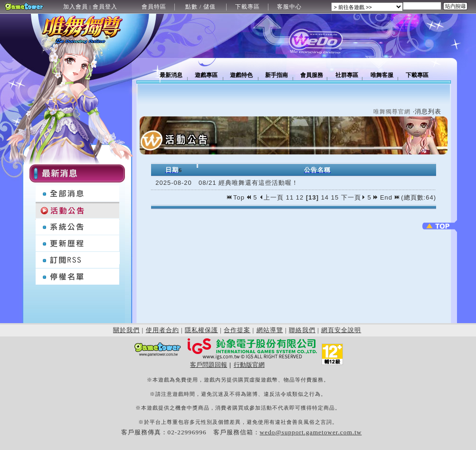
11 (290, 197)
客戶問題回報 (209, 365)
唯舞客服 (382, 75)
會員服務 (312, 75)
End (390, 197)
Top (237, 197)
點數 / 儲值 (200, 7)
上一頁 (271, 197)
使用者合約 (162, 330)
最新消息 (171, 75)
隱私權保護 (201, 330)
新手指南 (276, 75)
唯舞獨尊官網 (392, 112)
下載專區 (248, 7)
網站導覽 (270, 330)
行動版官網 (249, 365)
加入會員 (76, 7)
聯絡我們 (302, 330)
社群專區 (347, 75)
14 (325, 197)
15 (335, 197)
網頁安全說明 (341, 330)
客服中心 (289, 7)
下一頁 (353, 197)
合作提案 (237, 330)
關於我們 (126, 330)
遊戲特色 (241, 75)
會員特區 (154, 7)
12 (300, 197)
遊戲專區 (206, 75)
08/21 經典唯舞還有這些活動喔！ (248, 183)
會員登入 (105, 7)
